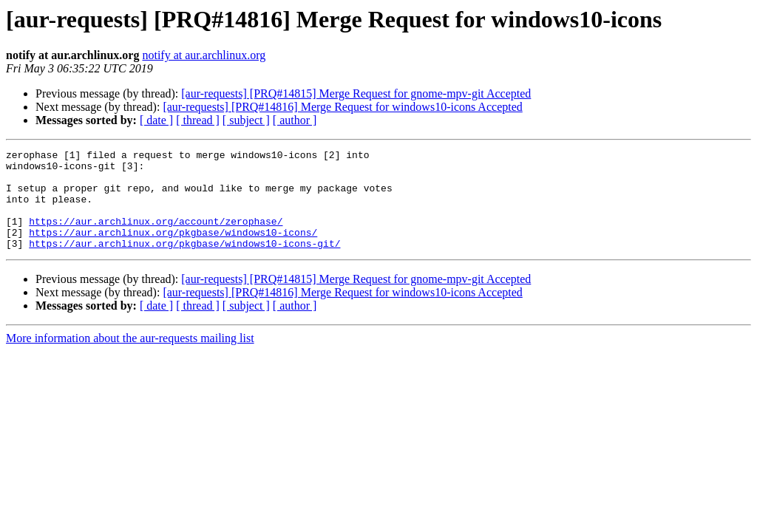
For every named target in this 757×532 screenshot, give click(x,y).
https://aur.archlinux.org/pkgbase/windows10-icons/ (173, 250)
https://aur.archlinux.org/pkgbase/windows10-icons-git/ (184, 263)
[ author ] (295, 120)
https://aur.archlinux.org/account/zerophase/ (156, 236)
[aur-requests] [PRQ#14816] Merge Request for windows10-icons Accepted (342, 107)
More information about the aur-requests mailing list (130, 358)
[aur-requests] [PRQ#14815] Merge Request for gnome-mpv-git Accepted (356, 93)
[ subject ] (246, 120)
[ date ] (156, 120)
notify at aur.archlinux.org (204, 55)
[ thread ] (198, 120)
